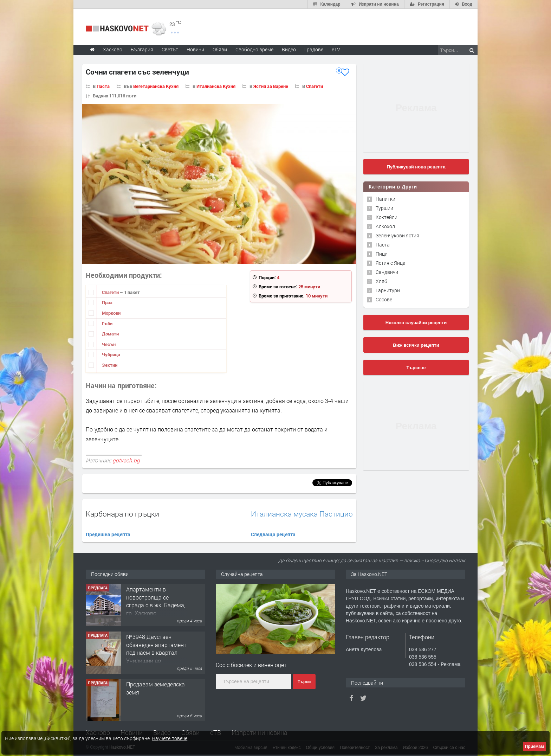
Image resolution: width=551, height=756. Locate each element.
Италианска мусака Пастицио (302, 514)
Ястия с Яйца (391, 263)
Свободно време (254, 49)
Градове (314, 49)
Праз (107, 302)
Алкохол (385, 226)
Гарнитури (388, 290)
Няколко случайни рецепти (416, 323)
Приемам (534, 747)
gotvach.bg (126, 460)
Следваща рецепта (273, 534)
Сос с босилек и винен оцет (251, 665)
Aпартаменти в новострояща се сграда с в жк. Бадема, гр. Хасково (156, 601)
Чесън (109, 344)
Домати (110, 334)
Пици (382, 254)
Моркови (111, 313)
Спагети (315, 86)
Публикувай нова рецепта (416, 167)
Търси (304, 682)
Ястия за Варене (271, 86)
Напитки (385, 199)
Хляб (381, 281)
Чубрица (111, 354)
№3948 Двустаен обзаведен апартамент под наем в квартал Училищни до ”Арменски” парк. (156, 652)
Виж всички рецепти (416, 345)
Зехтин (110, 365)
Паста (103, 86)
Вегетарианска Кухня (156, 86)
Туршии (384, 208)
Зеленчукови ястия (397, 235)
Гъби (107, 323)
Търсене (416, 368)
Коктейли (387, 217)
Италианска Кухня (216, 86)
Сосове (384, 299)
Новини (195, 49)
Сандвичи (387, 272)
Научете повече (170, 738)
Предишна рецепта (108, 534)
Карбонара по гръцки (122, 514)
